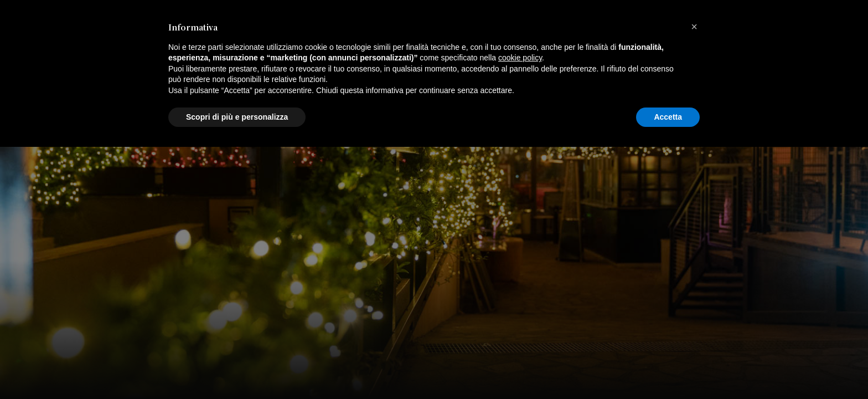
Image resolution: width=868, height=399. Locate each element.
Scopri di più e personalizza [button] (237, 369)
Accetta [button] (668, 369)
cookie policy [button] (520, 310)
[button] (694, 279)
